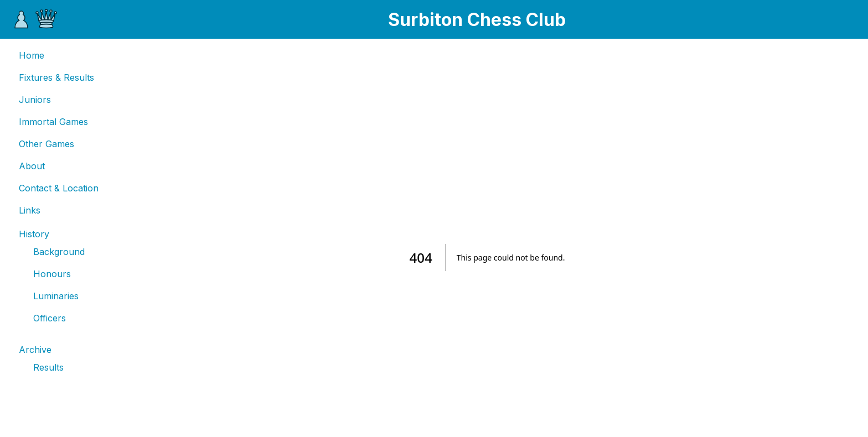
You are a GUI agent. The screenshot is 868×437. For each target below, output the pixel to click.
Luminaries (56, 296)
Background (59, 252)
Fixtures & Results (56, 77)
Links (30, 210)
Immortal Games (53, 122)
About (32, 166)
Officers (50, 318)
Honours (52, 274)
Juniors (35, 100)
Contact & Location (59, 188)
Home (32, 55)
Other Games (46, 144)
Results (48, 367)
